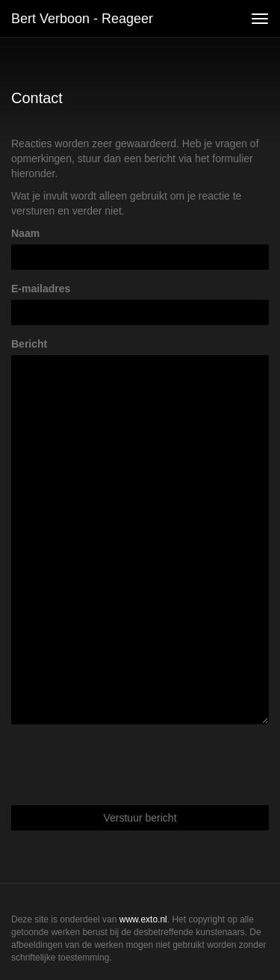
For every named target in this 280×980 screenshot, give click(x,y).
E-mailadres (41, 289)
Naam (25, 233)
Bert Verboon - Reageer (82, 19)
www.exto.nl (143, 919)
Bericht (29, 344)
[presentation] (125, 765)
